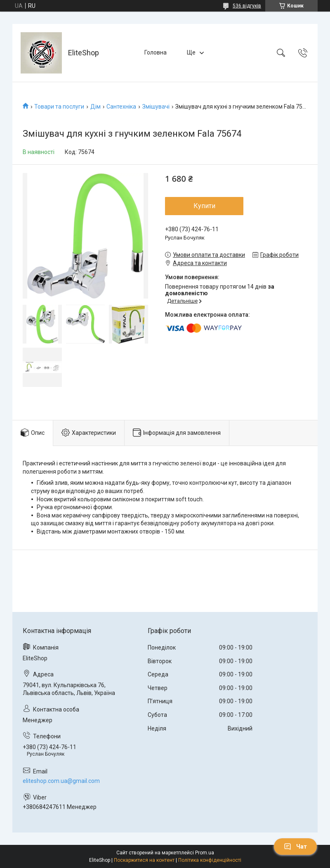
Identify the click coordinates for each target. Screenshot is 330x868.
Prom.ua (205, 853)
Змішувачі (156, 107)
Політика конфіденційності (210, 860)
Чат (295, 847)
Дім (95, 107)
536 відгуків (247, 6)
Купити (204, 206)
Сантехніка (121, 107)
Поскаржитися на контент (144, 860)
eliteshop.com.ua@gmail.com (61, 781)
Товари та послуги (59, 107)
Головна (156, 52)
